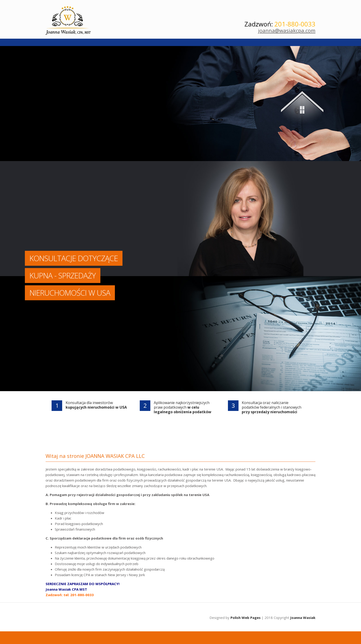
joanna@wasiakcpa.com (287, 30)
